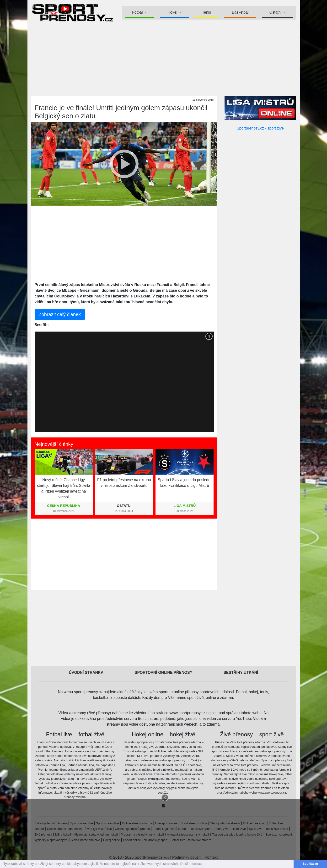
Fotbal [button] (138, 12)
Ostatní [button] (276, 12)
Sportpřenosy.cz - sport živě (260, 128)
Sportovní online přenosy (164, 673)
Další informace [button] (192, 864)
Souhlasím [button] (310, 864)
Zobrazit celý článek (60, 314)
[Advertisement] (164, 59)
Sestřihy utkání (241, 673)
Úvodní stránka (86, 673)
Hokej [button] (173, 12)
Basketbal (240, 12)
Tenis (206, 12)
